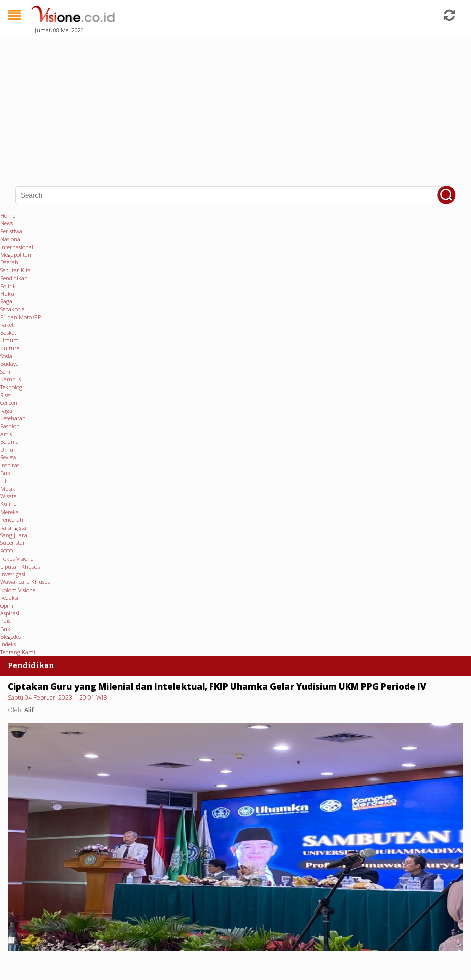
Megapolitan (16, 254)
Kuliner (9, 504)
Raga (6, 301)
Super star (13, 543)
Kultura (10, 348)
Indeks (8, 644)
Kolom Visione (18, 590)
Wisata (8, 496)
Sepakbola (12, 309)
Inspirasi (10, 465)
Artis (6, 434)
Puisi (6, 621)
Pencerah (12, 519)
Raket (7, 324)
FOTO (6, 551)
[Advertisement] (236, 106)
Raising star (14, 527)
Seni (5, 371)
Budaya (9, 363)
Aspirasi (10, 613)
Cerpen (9, 402)
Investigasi (13, 574)
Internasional (17, 247)
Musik (8, 488)
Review (8, 457)
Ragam (9, 410)
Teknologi (12, 387)
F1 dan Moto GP (20, 317)
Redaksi (9, 597)
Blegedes (10, 636)
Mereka (9, 512)
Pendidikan (14, 278)
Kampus (10, 379)
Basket (8, 332)
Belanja (9, 441)
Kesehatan (13, 418)
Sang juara (14, 535)
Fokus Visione (17, 558)
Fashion (10, 426)
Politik (8, 286)
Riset (6, 395)
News (6, 223)
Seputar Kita (15, 270)
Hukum (10, 293)
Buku (7, 473)
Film (6, 480)
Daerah (9, 262)
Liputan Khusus (20, 566)
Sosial (7, 356)
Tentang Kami (18, 652)
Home (8, 215)
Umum (9, 340)
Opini (7, 605)
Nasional (11, 239)
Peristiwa (11, 231)
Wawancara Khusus (25, 582)
